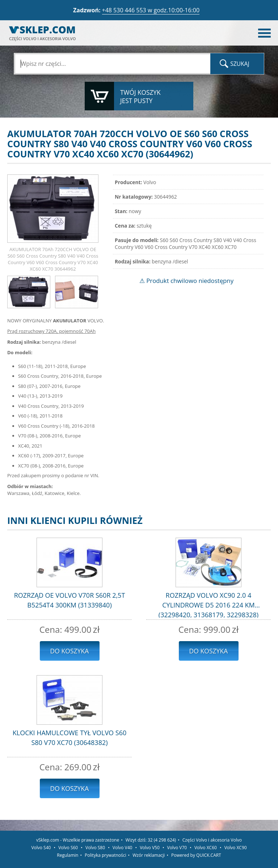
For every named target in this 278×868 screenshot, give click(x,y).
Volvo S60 (68, 848)
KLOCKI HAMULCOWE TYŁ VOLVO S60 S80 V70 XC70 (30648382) (70, 738)
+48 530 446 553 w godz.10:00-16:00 (151, 10)
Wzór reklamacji (149, 855)
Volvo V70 (177, 848)
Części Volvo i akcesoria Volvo (212, 840)
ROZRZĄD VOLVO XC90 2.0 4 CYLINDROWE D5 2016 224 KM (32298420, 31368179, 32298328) (208, 604)
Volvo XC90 (236, 848)
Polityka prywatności (105, 855)
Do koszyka (70, 651)
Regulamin (68, 855)
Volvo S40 (41, 848)
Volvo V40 (123, 848)
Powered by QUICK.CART (196, 855)
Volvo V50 (150, 848)
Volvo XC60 (206, 848)
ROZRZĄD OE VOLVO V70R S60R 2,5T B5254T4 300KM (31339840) (70, 600)
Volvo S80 (95, 848)
